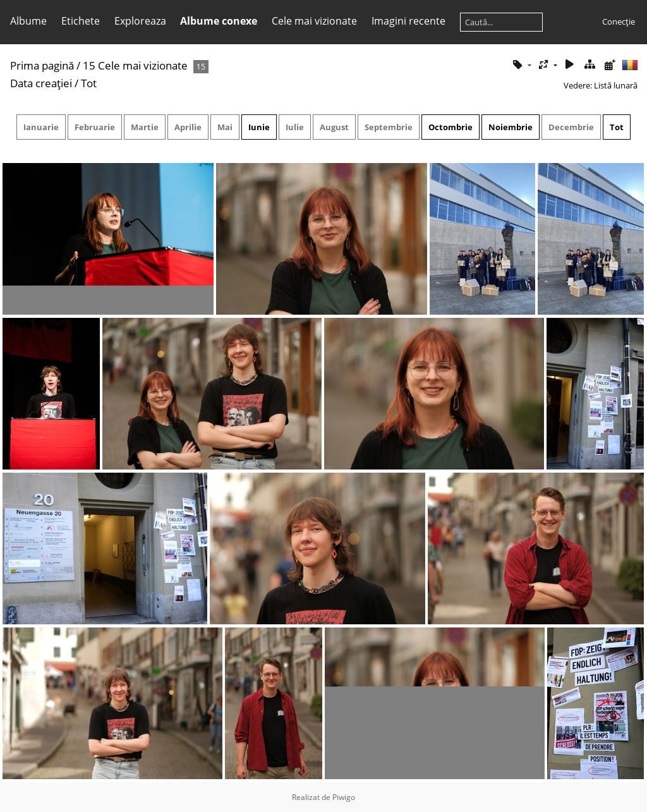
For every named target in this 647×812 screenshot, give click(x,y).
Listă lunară (616, 85)
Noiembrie (511, 127)
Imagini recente (408, 21)
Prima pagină (42, 65)
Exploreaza (140, 21)
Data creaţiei (41, 83)
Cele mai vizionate (314, 21)
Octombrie (450, 127)
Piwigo (344, 797)
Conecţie (619, 21)
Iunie (259, 127)
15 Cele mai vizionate (135, 65)
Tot (617, 127)
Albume (28, 21)
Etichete (81, 21)
